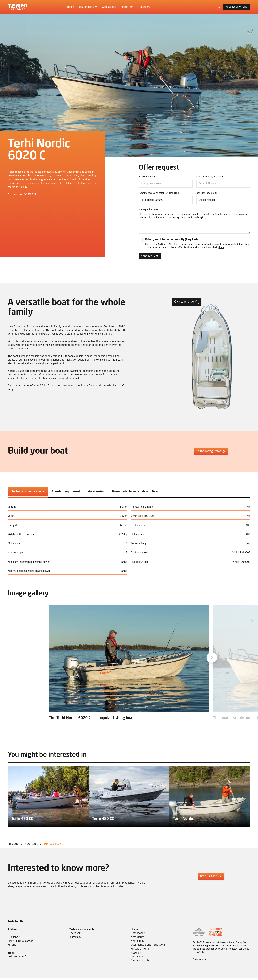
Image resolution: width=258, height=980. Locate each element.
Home (71, 7)
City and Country (210, 177)
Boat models (86, 7)
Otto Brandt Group (233, 944)
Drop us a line (211, 878)
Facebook (75, 935)
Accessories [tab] (96, 493)
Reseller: (207, 193)
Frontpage (13, 846)
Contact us (137, 958)
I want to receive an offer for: (159, 193)
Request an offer (237, 7)
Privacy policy (199, 961)
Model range (31, 846)
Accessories (109, 7)
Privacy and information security (172, 241)
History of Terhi (140, 951)
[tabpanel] (129, 539)
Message (149, 210)
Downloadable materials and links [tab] (135, 493)
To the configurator (211, 452)
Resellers (145, 7)
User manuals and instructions (148, 947)
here (222, 249)
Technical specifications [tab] (28, 493)
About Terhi (127, 7)
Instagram (75, 939)
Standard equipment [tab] (66, 493)
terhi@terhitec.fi (17, 958)
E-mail (147, 177)
